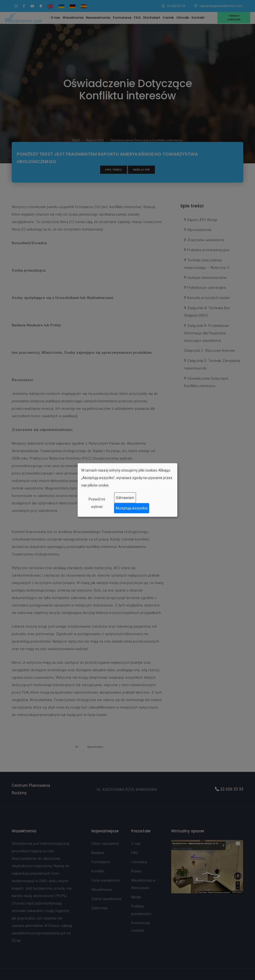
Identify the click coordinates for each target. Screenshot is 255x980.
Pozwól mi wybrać (97, 503)
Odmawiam (125, 498)
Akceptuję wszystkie (132, 508)
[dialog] (127, 490)
